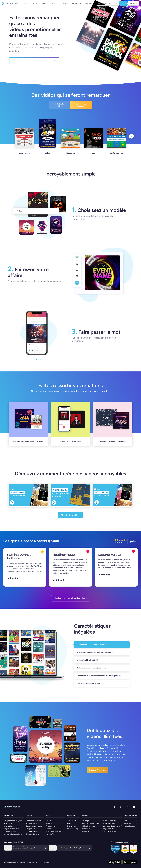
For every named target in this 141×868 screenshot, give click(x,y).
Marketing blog (73, 829)
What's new (8, 823)
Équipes (49, 829)
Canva (126, 821)
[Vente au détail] (116, 144)
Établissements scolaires (55, 831)
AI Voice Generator (108, 823)
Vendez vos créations (11, 831)
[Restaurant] (71, 144)
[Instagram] (121, 807)
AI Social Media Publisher (91, 823)
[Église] (47, 139)
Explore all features (32, 834)
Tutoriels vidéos (73, 821)
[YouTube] (134, 807)
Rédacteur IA (87, 829)
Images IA (86, 831)
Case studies (8, 826)
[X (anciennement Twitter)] (128, 807)
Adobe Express (129, 826)
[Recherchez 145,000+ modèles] (33, 61)
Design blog (71, 826)
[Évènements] (25, 144)
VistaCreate (128, 823)
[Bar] (94, 144)
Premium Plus (51, 826)
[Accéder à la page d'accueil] (9, 3)
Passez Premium (97, 770)
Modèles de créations (33, 821)
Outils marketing (32, 831)
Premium (49, 823)
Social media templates (34, 826)
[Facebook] (115, 807)
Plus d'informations (71, 515)
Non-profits (50, 834)
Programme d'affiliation (12, 829)
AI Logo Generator (108, 829)
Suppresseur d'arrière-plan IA (112, 826)
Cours (69, 823)
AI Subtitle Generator (109, 821)
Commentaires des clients (13, 834)
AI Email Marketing (89, 826)
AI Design (86, 821)
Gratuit (48, 821)
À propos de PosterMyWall (13, 821)
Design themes (31, 829)
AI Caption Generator (109, 831)
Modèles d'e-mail (32, 823)
